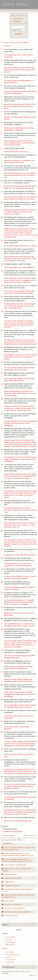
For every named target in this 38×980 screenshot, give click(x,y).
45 (2, 650)
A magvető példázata (10, 874)
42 (2, 608)
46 (2, 661)
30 (2, 429)
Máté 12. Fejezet (9, 835)
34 (2, 501)
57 (2, 803)
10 (2, 155)
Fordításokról (17, 21)
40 (2, 582)
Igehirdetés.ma (8, 843)
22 (2, 311)
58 (2, 817)
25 (2, 362)
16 (2, 240)
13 (2, 192)
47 (2, 672)
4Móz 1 (12, 952)
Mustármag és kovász (11, 916)
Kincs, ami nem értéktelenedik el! (14, 908)
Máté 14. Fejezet (29, 835)
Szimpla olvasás (18, 19)
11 (2, 166)
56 (2, 792)
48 (2, 685)
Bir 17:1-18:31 (10, 937)
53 (2, 749)
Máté (18, 43)
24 (2, 347)
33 (2, 482)
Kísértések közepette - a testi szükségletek (17, 912)
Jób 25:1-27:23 (14, 955)
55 (2, 777)
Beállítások (19, 34)
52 (2, 732)
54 (2, 760)
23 (2, 330)
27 (2, 384)
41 (2, 593)
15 (2, 217)
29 (2, 414)
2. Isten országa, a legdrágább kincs (15, 865)
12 (2, 181)
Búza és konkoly (9, 901)
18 (2, 264)
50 (2, 710)
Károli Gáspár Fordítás (8, 43)
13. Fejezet (24, 43)
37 (2, 549)
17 (2, 249)
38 (2, 558)
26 (2, 373)
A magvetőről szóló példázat (13, 878)
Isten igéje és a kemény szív (13, 904)
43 (2, 618)
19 (2, 271)
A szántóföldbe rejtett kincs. (12, 886)
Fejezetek (8, 46)
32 (2, 465)
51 (2, 721)
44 (2, 629)
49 (2, 700)
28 (2, 399)
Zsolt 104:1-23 (10, 942)
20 (2, 286)
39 (2, 569)
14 (2, 202)
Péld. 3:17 (32, 976)
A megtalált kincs (9, 882)
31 (2, 450)
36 (2, 530)
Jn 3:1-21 (9, 940)
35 (2, 515)
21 (2, 296)
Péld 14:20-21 (10, 945)
